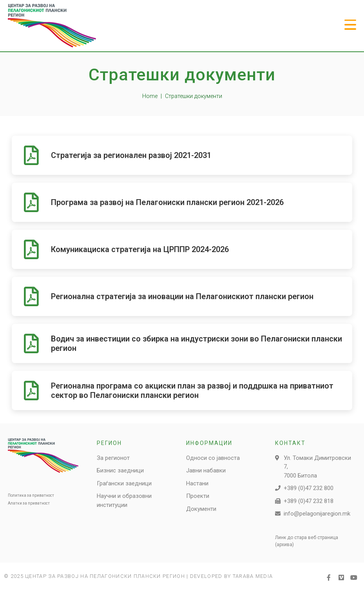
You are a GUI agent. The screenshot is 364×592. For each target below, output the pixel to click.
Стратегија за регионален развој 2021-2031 (131, 155)
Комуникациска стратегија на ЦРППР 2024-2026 (140, 249)
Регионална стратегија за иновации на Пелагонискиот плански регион (182, 296)
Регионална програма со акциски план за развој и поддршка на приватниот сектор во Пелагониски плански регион (192, 390)
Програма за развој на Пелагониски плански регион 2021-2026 (167, 202)
